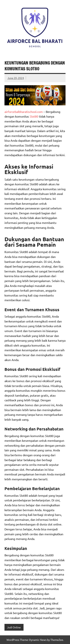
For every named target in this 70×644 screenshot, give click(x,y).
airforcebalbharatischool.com (24, 112)
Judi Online (14, 627)
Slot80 (34, 116)
